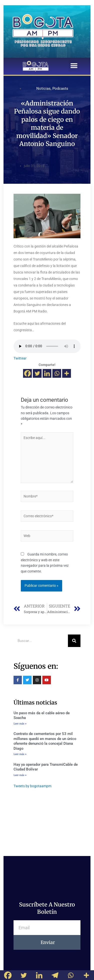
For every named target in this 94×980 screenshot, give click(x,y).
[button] (74, 66)
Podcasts (60, 88)
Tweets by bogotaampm (32, 786)
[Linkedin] (47, 373)
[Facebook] (27, 373)
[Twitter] (37, 373)
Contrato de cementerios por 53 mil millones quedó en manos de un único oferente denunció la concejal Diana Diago (45, 741)
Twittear (20, 358)
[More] (67, 373)
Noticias (43, 88)
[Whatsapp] (57, 373)
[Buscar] (74, 641)
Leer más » (20, 724)
